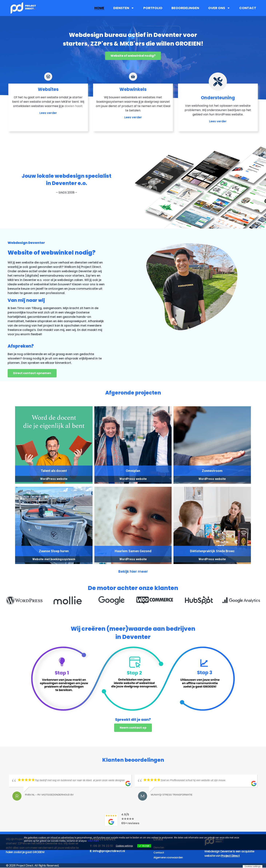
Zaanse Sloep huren (54, 555)
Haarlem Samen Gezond (133, 555)
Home (99, 8)
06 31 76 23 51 (103, 850)
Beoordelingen (185, 8)
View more (93, 841)
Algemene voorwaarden (170, 860)
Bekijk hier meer (133, 576)
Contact (248, 8)
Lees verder (48, 121)
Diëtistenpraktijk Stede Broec (212, 555)
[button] (9, 606)
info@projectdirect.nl (109, 855)
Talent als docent (54, 475)
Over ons (219, 8)
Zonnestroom (212, 475)
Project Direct (230, 860)
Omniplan (133, 475)
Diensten (124, 8)
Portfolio (153, 8)
